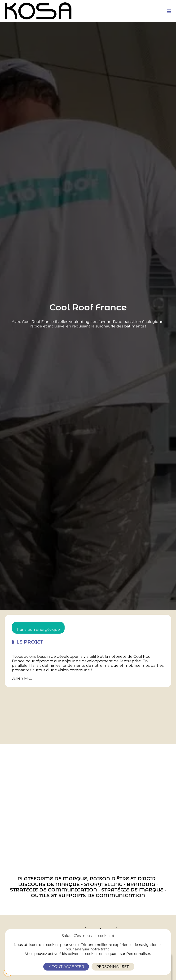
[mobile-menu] (169, 11)
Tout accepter (66, 967)
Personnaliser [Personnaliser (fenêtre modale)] (113, 967)
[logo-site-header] (38, 11)
